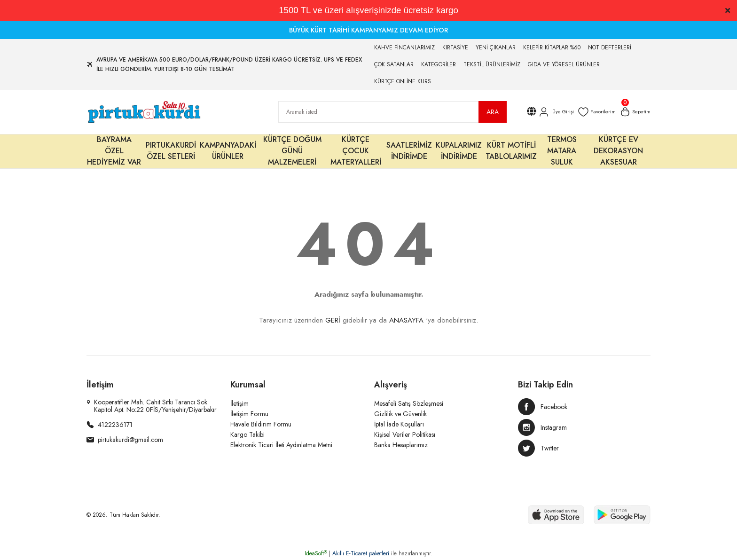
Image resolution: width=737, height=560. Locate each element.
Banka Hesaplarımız (401, 445)
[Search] (392, 112)
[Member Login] (552, 112)
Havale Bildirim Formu (261, 424)
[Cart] (634, 112)
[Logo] (144, 112)
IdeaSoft (316, 553)
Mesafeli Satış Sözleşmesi (409, 403)
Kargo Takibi (247, 434)
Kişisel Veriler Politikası (405, 434)
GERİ (333, 320)
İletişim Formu (249, 414)
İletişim (239, 403)
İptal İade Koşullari (399, 424)
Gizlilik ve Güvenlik (400, 414)
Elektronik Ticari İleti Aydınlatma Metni (281, 445)
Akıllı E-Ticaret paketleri (361, 553)
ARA (493, 112)
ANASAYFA (406, 320)
